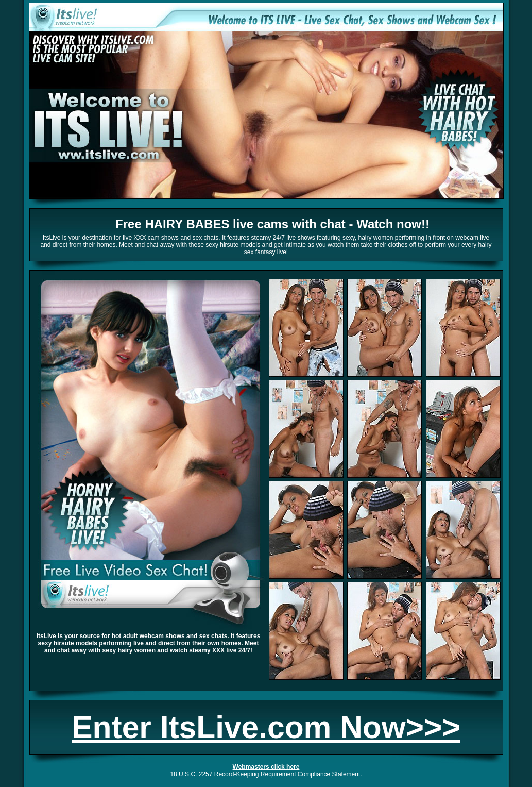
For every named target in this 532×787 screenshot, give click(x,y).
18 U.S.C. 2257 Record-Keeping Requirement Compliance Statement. (266, 774)
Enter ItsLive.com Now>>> (266, 727)
